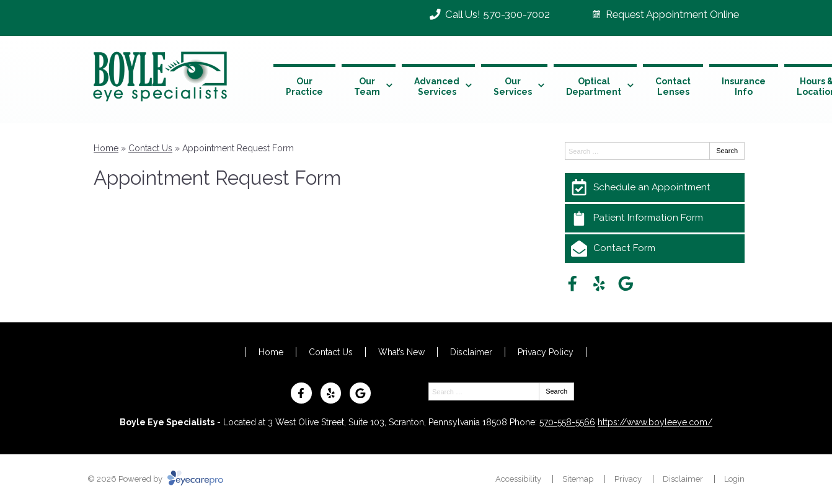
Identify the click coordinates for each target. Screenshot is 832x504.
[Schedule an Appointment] (655, 187)
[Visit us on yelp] (599, 284)
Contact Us (150, 148)
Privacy (628, 479)
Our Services (513, 86)
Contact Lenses (673, 86)
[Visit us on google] (626, 284)
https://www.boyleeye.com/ (655, 422)
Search (727, 151)
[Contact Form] (655, 249)
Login (734, 479)
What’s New (401, 352)
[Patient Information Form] (655, 218)
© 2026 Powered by (155, 479)
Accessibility (518, 479)
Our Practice (304, 86)
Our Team (367, 86)
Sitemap (578, 479)
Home (106, 148)
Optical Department (594, 86)
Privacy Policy (546, 352)
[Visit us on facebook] (573, 284)
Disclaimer (471, 352)
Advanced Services (437, 86)
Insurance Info (744, 86)
